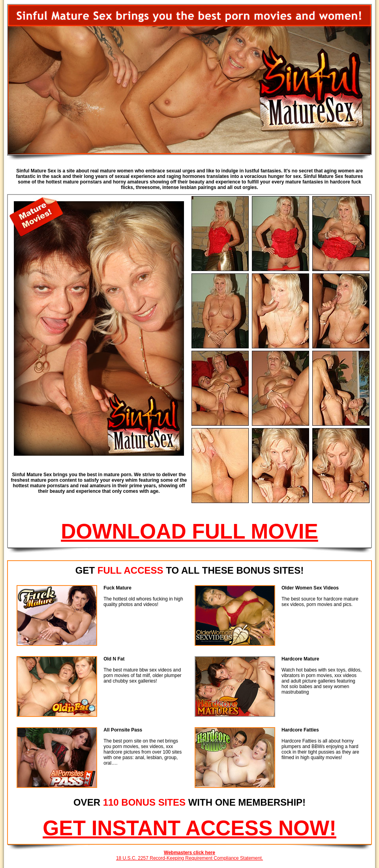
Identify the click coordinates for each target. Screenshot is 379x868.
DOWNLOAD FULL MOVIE (189, 531)
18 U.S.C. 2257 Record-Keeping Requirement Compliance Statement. (189, 858)
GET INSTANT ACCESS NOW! (189, 828)
